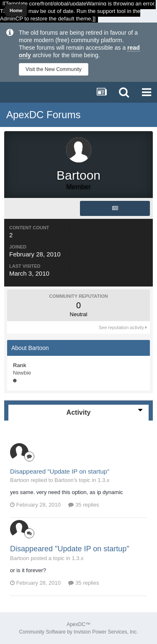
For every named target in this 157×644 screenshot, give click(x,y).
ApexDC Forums (43, 115)
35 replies (84, 505)
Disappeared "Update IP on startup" (60, 471)
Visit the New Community (54, 69)
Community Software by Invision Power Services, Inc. (78, 632)
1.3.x (103, 480)
